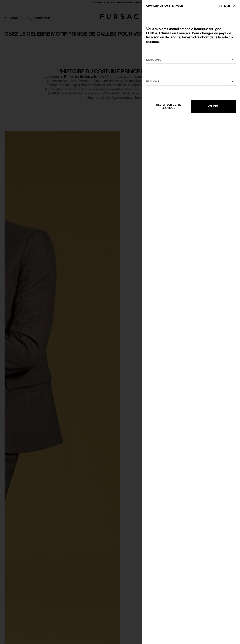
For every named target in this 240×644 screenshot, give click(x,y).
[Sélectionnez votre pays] (191, 60)
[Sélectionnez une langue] (191, 82)
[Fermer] (229, 6)
